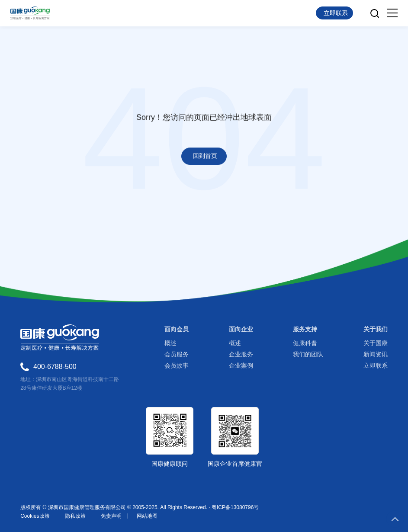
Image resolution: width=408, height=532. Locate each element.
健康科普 (305, 343)
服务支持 (305, 329)
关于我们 (376, 329)
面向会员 (177, 329)
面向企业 (241, 329)
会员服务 (177, 354)
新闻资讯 (376, 354)
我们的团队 (308, 354)
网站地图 (147, 516)
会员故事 (177, 365)
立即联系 (376, 365)
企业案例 (241, 365)
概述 (170, 343)
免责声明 (111, 516)
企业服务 (241, 354)
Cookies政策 (35, 516)
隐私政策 (75, 516)
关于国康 (376, 343)
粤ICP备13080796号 (235, 507)
